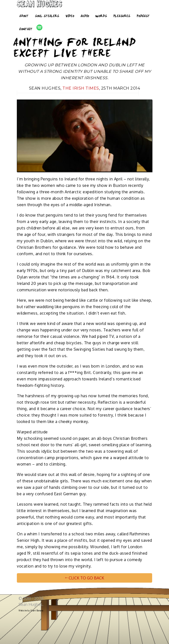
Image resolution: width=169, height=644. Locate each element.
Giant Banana (37, 611)
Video (70, 16)
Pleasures (122, 16)
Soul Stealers (47, 16)
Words (101, 16)
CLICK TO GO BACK (85, 578)
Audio (85, 16)
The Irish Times (81, 88)
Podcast (143, 16)
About (24, 16)
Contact (26, 29)
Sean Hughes (40, 5)
